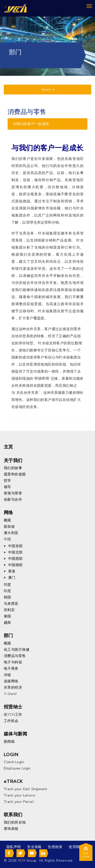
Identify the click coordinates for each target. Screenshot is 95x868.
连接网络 (11, 681)
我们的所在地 (15, 822)
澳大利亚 (11, 533)
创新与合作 (13, 500)
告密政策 (55, 847)
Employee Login (17, 768)
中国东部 (15, 546)
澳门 (12, 578)
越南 (7, 623)
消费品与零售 (15, 656)
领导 (7, 487)
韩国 (7, 597)
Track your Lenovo (20, 795)
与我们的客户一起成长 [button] (31, 124)
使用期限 (76, 847)
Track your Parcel (19, 802)
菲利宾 (9, 610)
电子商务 (11, 669)
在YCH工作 (13, 715)
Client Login (14, 762)
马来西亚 (11, 604)
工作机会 (11, 721)
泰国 (7, 616)
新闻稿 (9, 742)
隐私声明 (14, 847)
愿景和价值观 (15, 474)
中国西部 (15, 559)
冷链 (7, 675)
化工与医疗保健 (17, 650)
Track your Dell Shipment (25, 789)
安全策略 (34, 847)
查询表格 (11, 829)
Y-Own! (10, 694)
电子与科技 (13, 662)
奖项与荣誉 (13, 493)
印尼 (7, 591)
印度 (7, 585)
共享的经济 (13, 688)
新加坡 (9, 527)
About (48, 90)
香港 (12, 571)
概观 (7, 520)
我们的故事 (13, 468)
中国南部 (15, 565)
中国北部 (15, 552)
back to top (86, 853)
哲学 (7, 481)
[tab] (48, 124)
